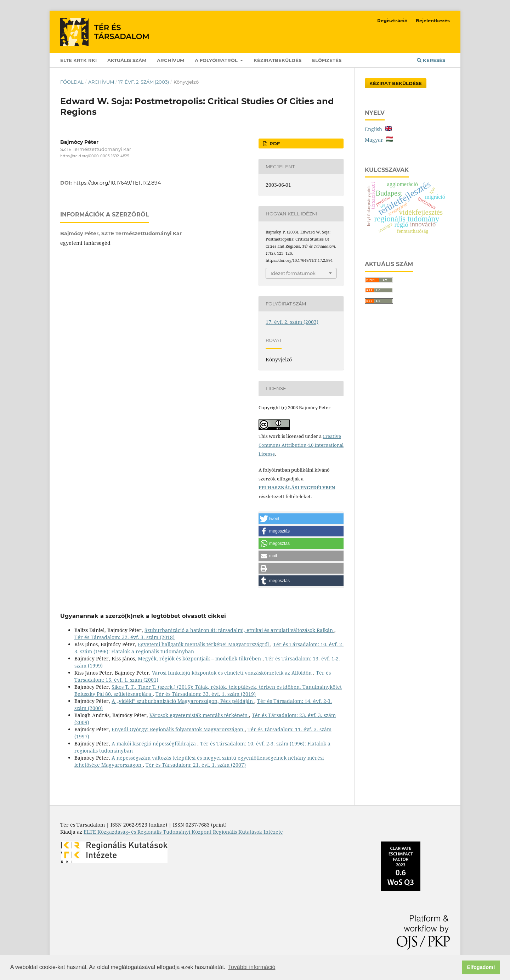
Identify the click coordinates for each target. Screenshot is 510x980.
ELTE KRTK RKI (78, 60)
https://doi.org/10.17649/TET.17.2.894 (117, 183)
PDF (274, 143)
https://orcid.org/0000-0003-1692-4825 (95, 156)
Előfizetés (327, 60)
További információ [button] (252, 967)
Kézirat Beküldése (396, 83)
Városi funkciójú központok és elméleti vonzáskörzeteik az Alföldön (233, 673)
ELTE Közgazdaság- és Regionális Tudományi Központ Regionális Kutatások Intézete (183, 832)
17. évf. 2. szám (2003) (144, 82)
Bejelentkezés (433, 21)
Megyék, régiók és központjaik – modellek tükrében (200, 658)
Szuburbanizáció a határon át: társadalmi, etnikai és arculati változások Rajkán (239, 630)
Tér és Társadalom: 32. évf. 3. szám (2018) (124, 637)
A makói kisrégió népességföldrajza (154, 744)
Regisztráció (392, 21)
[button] (301, 519)
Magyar (379, 140)
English (378, 129)
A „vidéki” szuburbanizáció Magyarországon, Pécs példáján (183, 701)
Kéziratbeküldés (277, 60)
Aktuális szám (127, 60)
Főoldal (72, 82)
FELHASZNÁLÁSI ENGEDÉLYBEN (297, 488)
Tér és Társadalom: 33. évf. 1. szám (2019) (206, 694)
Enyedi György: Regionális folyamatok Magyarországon (178, 729)
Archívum (171, 60)
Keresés (431, 60)
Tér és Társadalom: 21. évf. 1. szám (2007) (196, 765)
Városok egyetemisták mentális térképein (199, 715)
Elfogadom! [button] (481, 967)
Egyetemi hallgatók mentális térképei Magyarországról (204, 644)
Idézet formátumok (293, 273)
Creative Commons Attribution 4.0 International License (301, 445)
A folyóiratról (217, 60)
